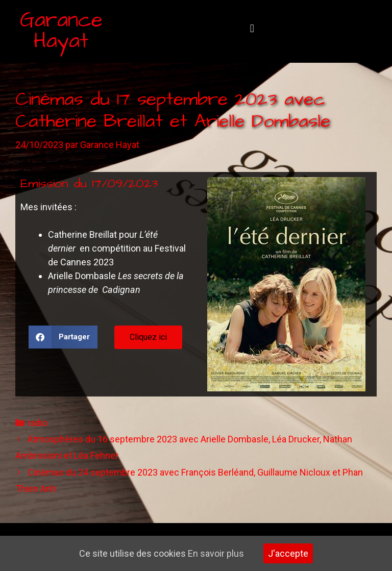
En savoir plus (216, 553)
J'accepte (288, 553)
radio (38, 423)
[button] (252, 29)
